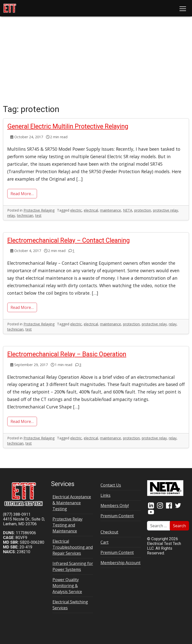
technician (25, 215)
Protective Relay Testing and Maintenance (67, 525)
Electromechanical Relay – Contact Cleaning (68, 240)
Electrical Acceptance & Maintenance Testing (72, 503)
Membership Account (120, 563)
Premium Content (117, 516)
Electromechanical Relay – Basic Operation (67, 354)
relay (11, 215)
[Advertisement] (96, 61)
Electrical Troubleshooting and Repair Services (73, 547)
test (38, 215)
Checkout (109, 532)
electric (76, 210)
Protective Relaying (39, 210)
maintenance (110, 210)
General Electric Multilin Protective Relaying (68, 126)
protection (143, 210)
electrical (91, 210)
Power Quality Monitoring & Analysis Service (67, 586)
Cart (104, 542)
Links (105, 495)
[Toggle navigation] (183, 8)
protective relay (165, 210)
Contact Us (111, 485)
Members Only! (115, 506)
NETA (128, 210)
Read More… (22, 194)
